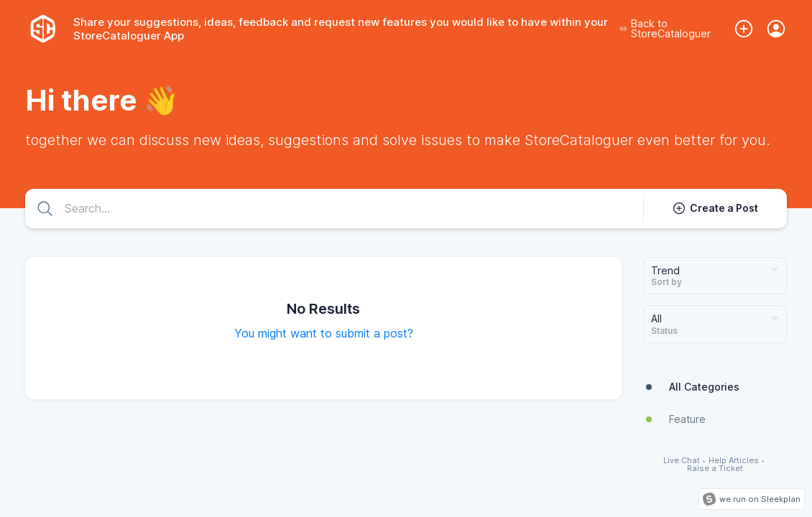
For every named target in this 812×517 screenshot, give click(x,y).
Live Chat (682, 461)
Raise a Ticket (715, 469)
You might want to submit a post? (324, 333)
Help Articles (734, 461)
